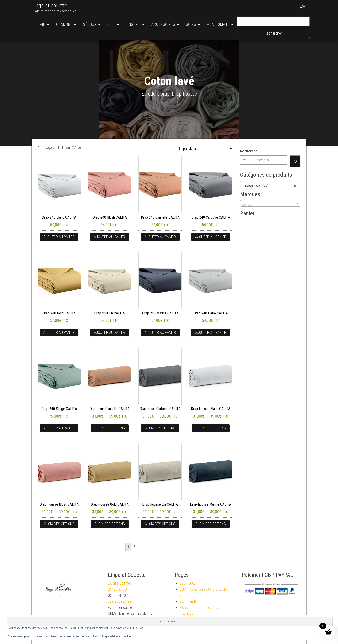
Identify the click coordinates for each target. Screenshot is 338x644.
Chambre (66, 25)
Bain (43, 25)
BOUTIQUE (187, 583)
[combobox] (270, 184)
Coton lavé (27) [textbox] (269, 186)
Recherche (249, 151)
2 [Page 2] (134, 547)
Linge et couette (50, 6)
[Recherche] (295, 161)
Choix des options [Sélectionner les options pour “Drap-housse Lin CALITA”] (160, 524)
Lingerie (135, 25)
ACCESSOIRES (165, 25)
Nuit (113, 25)
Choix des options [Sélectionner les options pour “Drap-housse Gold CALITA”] (110, 524)
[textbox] (270, 206)
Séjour (92, 25)
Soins (193, 25)
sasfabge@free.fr (121, 601)
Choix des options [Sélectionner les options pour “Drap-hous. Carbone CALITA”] (160, 428)
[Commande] (205, 149)
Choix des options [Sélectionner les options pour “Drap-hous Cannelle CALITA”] (110, 428)
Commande (188, 601)
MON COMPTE (220, 25)
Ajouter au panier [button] (59, 237)
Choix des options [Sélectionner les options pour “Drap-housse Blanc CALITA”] (211, 428)
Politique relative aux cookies (116, 636)
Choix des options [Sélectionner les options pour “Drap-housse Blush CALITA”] (59, 524)
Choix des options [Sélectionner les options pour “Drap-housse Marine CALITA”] (211, 524)
